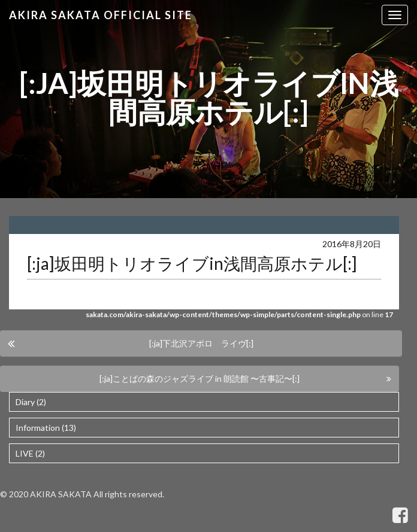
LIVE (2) (30, 453)
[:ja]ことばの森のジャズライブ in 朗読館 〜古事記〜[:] (200, 379)
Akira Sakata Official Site (101, 15)
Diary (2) (31, 402)
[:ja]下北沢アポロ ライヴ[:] (201, 343)
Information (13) (46, 428)
